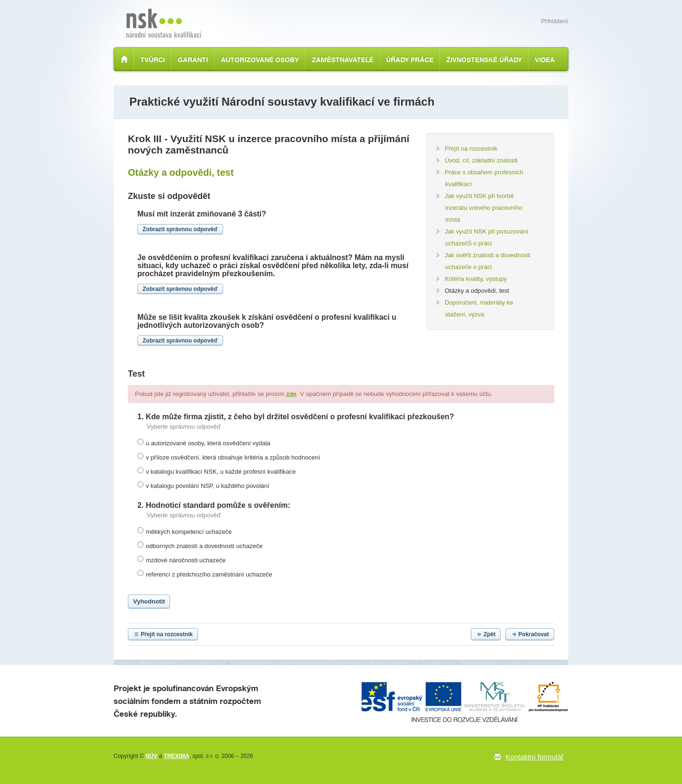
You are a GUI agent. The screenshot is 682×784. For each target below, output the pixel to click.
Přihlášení (555, 21)
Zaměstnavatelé (342, 59)
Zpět (486, 634)
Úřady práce (410, 59)
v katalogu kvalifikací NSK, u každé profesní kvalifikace (221, 472)
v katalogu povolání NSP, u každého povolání (208, 486)
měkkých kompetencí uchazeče (189, 532)
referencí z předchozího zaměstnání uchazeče (209, 574)
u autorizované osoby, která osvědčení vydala (208, 443)
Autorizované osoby (260, 59)
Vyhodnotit (149, 601)
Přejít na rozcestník (163, 634)
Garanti (193, 59)
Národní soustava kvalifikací (164, 23)
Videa (545, 59)
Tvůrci (153, 59)
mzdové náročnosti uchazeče (186, 560)
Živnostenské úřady (484, 59)
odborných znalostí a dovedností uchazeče (204, 546)
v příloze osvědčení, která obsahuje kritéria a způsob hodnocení (233, 457)
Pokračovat (530, 634)
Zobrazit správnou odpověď (180, 229)
